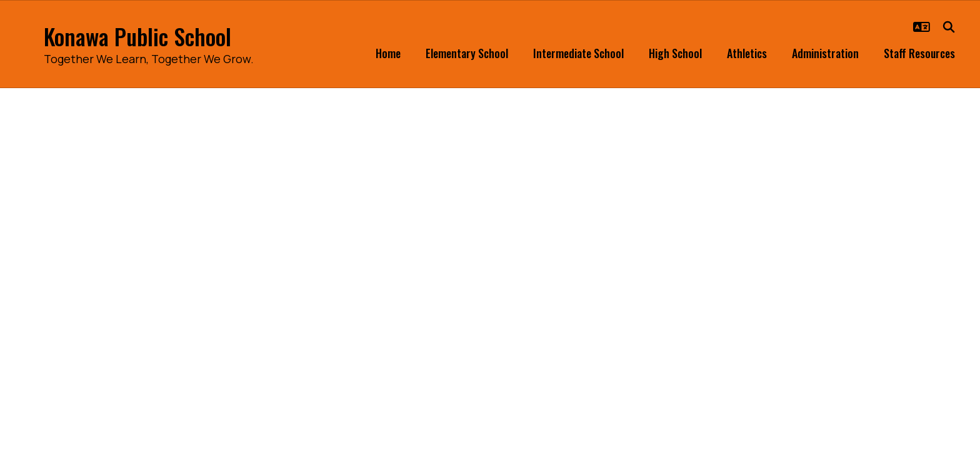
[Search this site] (949, 27)
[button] (922, 27)
